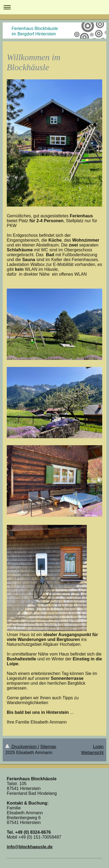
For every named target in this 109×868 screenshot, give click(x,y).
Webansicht (92, 753)
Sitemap (48, 747)
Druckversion (22, 747)
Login (98, 747)
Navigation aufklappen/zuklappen (54, 7)
